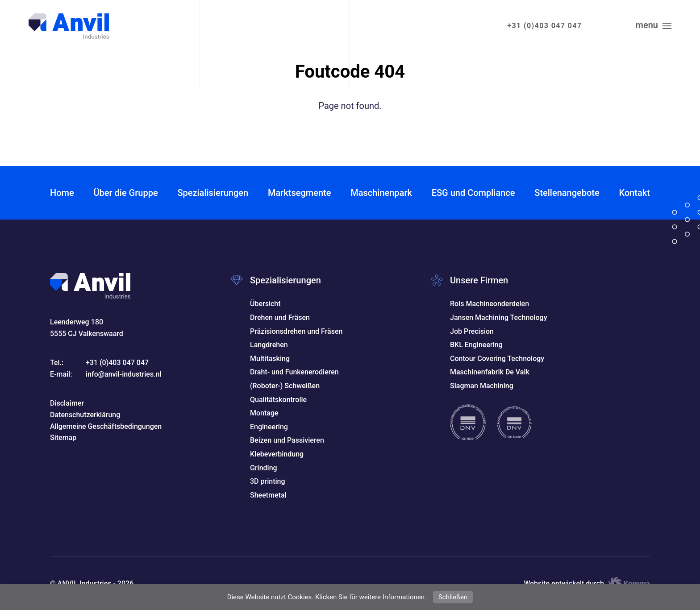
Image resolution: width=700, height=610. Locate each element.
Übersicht (265, 304)
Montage (264, 413)
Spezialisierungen (213, 193)
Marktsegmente (299, 193)
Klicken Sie (331, 597)
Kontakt (635, 193)
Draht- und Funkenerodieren (294, 372)
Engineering (269, 427)
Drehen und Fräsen (280, 317)
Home (62, 193)
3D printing (268, 481)
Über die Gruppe (125, 193)
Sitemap (63, 438)
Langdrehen (269, 345)
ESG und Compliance (473, 193)
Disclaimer (67, 403)
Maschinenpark (381, 193)
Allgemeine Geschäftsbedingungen (106, 426)
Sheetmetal (268, 495)
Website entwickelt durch (587, 584)
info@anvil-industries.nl (124, 374)
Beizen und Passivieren (287, 440)
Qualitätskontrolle (278, 400)
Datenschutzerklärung (85, 415)
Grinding (264, 468)
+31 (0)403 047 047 (544, 26)
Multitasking (270, 359)
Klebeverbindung (277, 454)
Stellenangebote (567, 193)
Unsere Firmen (479, 280)
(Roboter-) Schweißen (285, 386)
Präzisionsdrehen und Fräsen (296, 331)
